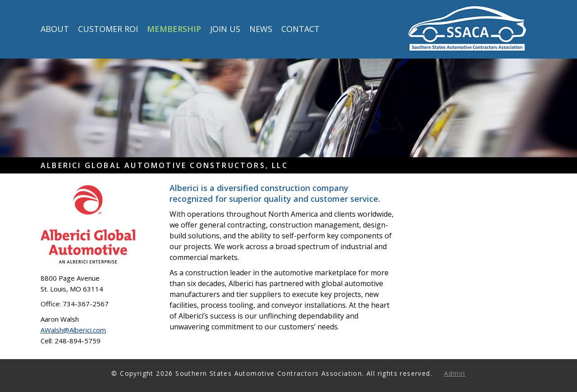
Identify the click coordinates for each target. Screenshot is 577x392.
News (261, 30)
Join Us (225, 30)
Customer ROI (108, 30)
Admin (455, 373)
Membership (174, 30)
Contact (300, 30)
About (55, 30)
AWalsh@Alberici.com (73, 330)
